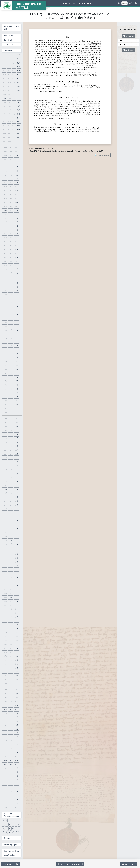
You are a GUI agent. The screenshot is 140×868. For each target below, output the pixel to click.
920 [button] (14, 63)
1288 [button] (10, 532)
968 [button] (14, 110)
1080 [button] (16, 249)
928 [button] (14, 71)
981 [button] (19, 122)
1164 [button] (10, 365)
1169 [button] (5, 373)
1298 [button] (16, 544)
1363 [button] (5, 636)
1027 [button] (5, 183)
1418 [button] (5, 713)
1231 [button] (10, 458)
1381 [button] (5, 660)
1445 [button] (5, 748)
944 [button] (14, 86)
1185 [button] (10, 393)
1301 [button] (10, 554)
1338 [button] (16, 601)
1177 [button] (16, 381)
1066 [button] (5, 234)
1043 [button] (10, 202)
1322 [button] (10, 582)
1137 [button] (10, 330)
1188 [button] (10, 397)
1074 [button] (16, 242)
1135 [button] (16, 326)
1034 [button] (10, 191)
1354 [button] (5, 625)
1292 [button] (16, 536)
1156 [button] (16, 354)
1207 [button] (10, 426)
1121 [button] (5, 310)
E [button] (16, 820)
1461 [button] (10, 768)
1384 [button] (5, 664)
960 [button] (14, 102)
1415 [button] (5, 709)
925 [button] (19, 67)
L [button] (16, 824)
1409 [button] (5, 701)
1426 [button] (16, 721)
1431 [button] (10, 729)
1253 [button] (16, 485)
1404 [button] (10, 694)
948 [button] (14, 90)
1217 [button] (16, 438)
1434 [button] (10, 733)
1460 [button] (5, 768)
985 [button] (19, 126)
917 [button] (19, 59)
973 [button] (19, 114)
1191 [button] (10, 401)
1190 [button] (5, 401)
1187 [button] (5, 397)
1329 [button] (16, 589)
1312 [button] (5, 570)
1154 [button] (5, 354)
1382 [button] (10, 660)
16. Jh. (123, 44)
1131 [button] (10, 322)
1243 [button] (10, 473)
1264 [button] (10, 501)
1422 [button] (10, 717)
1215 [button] (5, 438)
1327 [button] (5, 589)
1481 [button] (5, 796)
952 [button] (14, 94)
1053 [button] (16, 214)
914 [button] (4, 59)
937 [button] (19, 79)
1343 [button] (10, 609)
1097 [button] (10, 273)
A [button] (3, 820)
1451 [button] (5, 756)
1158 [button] (10, 358)
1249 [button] (10, 481)
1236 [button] (5, 466)
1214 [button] (16, 434)
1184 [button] (5, 393)
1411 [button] (16, 701)
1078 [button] (5, 249)
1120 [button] (16, 307)
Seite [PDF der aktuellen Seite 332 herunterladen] (63, 864)
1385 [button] (10, 664)
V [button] (9, 832)
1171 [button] (16, 373)
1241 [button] (16, 470)
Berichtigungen (11, 845)
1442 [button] (5, 745)
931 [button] (9, 75)
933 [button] (19, 75)
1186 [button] (16, 393)
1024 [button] (5, 179)
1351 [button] (5, 621)
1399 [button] (5, 684)
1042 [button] (5, 202)
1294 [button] (10, 540)
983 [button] (9, 126)
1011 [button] (16, 159)
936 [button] (14, 79)
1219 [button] (10, 442)
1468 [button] (16, 776)
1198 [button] (16, 409)
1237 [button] (10, 466)
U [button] (6, 832)
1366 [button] (5, 640)
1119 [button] (10, 307)
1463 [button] (5, 772)
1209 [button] (5, 430)
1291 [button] (10, 536)
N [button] (3, 828)
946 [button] (4, 90)
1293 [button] (5, 540)
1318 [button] (5, 578)
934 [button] (4, 79)
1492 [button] (16, 807)
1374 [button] (16, 648)
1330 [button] (5, 593)
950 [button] (4, 94)
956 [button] (14, 98)
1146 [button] (10, 342)
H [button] (7, 824)
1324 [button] (5, 585)
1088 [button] (10, 261)
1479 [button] (10, 792)
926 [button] (4, 71)
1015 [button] (5, 167)
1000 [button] (5, 147)
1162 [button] (16, 361)
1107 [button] (10, 291)
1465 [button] (16, 772)
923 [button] (9, 67)
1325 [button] (10, 585)
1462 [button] (16, 768)
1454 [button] (5, 760)
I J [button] (10, 824)
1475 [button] (5, 788)
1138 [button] (16, 330)
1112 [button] (5, 299)
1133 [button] (5, 326)
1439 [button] (5, 741)
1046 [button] (10, 206)
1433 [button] (5, 733)
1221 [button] (5, 446)
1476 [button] (10, 788)
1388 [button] (10, 668)
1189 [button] (16, 397)
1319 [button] (10, 578)
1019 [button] (10, 171)
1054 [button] (5, 218)
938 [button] (4, 83)
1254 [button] (5, 489)
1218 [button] (5, 442)
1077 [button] (16, 246)
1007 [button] (10, 155)
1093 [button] (5, 269)
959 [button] (9, 102)
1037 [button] (10, 195)
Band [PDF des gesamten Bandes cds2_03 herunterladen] (77, 864)
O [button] (7, 828)
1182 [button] (10, 389)
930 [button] (4, 75)
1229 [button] (16, 454)
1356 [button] (16, 625)
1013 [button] (10, 163)
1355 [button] (10, 625)
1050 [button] (16, 210)
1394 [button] (10, 676)
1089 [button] (16, 261)
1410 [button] (10, 701)
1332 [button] (16, 593)
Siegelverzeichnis (11, 851)
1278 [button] (5, 521)
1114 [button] (16, 299)
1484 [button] (5, 800)
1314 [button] (16, 570)
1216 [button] (10, 438)
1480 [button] (16, 792)
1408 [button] (16, 697)
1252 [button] (10, 485)
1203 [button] (5, 422)
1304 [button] (10, 558)
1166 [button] (5, 369)
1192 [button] (16, 401)
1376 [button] (10, 652)
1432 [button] (16, 729)
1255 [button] (10, 489)
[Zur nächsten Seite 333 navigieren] (128, 864)
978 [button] (4, 122)
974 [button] (4, 118)
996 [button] (14, 138)
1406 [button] (5, 697)
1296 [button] (5, 544)
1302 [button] (16, 554)
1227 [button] (5, 454)
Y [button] (16, 832)
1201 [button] (10, 419)
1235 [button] (16, 462)
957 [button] (19, 98)
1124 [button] (5, 314)
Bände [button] (66, 4)
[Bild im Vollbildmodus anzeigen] (111, 26)
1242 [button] (5, 473)
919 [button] (9, 63)
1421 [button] (5, 717)
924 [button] (14, 67)
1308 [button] (16, 562)
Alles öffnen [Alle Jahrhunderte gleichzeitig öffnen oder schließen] (128, 36)
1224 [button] (5, 450)
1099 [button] (5, 277)
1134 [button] (10, 326)
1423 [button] (16, 717)
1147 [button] (16, 342)
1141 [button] (16, 334)
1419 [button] (10, 713)
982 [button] (4, 126)
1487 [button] (5, 803)
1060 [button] (5, 226)
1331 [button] (10, 593)
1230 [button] (5, 458)
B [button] (6, 820)
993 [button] (19, 134)
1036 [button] (5, 195)
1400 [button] (5, 690)
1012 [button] (5, 163)
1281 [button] (5, 525)
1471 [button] (16, 780)
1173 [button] (10, 377)
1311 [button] (16, 566)
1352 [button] (10, 621)
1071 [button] (16, 238)
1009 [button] (5, 159)
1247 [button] (16, 477)
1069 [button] (5, 238)
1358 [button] (10, 629)
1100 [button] (5, 283)
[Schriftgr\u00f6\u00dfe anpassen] (131, 3)
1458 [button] (10, 764)
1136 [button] (5, 330)
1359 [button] (16, 629)
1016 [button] (10, 167)
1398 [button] (16, 680)
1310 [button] (10, 566)
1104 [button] (10, 287)
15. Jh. (123, 40)
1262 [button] (16, 497)
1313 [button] (10, 570)
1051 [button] (5, 214)
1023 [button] (16, 175)
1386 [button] (16, 664)
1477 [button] (16, 788)
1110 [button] (10, 295)
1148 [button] (5, 346)
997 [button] (19, 138)
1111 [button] (16, 295)
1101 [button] (10, 283)
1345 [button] (5, 613)
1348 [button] (5, 617)
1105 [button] (16, 287)
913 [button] (19, 55)
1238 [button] (16, 466)
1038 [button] (16, 195)
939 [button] (9, 83)
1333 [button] (5, 597)
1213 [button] (10, 434)
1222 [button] (10, 446)
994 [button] (4, 138)
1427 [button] (5, 725)
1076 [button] (10, 246)
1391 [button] (10, 672)
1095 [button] (16, 269)
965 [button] (19, 106)
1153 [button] (16, 350)
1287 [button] (5, 532)
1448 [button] (5, 752)
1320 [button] (16, 578)
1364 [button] (10, 636)
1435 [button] (16, 733)
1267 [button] (10, 505)
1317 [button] (16, 574)
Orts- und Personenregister (11, 815)
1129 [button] (16, 318)
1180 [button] (16, 385)
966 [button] (4, 110)
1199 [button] (5, 413)
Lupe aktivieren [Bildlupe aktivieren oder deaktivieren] (102, 155)
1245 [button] (5, 477)
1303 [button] (5, 558)
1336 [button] (5, 601)
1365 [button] (16, 636)
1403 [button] (5, 694)
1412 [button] (5, 705)
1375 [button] (5, 652)
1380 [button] (16, 656)
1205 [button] (16, 422)
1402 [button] (16, 690)
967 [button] (9, 110)
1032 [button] (16, 187)
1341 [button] (16, 605)
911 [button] (9, 55)
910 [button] (4, 55)
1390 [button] (5, 672)
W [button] (13, 832)
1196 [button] (5, 409)
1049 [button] (10, 210)
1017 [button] (16, 167)
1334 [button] (10, 597)
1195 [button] (16, 405)
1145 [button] (5, 342)
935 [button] (9, 79)
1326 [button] (16, 585)
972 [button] (14, 114)
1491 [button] (10, 807)
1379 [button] (10, 656)
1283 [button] (16, 525)
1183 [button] (16, 389)
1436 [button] (5, 737)
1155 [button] (10, 354)
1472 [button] (5, 784)
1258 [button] (10, 493)
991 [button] (9, 134)
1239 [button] (5, 470)
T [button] (3, 832)
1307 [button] (10, 562)
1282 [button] (10, 525)
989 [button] (19, 130)
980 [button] (14, 122)
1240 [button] (10, 470)
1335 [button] (16, 597)
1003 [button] (5, 151)
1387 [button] (5, 668)
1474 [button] (16, 784)
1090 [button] (5, 265)
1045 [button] (5, 206)
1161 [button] (10, 361)
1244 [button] (16, 473)
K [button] (13, 824)
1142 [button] (5, 338)
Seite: (119, 3)
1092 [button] (16, 265)
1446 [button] (10, 748)
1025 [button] (10, 179)
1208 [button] (16, 426)
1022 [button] (10, 175)
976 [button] (14, 118)
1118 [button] (5, 307)
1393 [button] (5, 676)
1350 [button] (16, 617)
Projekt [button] (75, 4)
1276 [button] (10, 517)
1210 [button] (10, 430)
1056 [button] (16, 218)
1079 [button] (10, 249)
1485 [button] (10, 800)
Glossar (7, 838)
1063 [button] (5, 230)
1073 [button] (10, 242)
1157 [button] (5, 358)
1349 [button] (10, 617)
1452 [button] (10, 756)
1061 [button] (10, 226)
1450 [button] (16, 752)
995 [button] (9, 138)
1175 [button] (5, 381)
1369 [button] (5, 644)
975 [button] (9, 118)
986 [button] (4, 130)
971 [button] (9, 114)
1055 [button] (10, 218)
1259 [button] (16, 493)
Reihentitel (8, 36)
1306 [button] (5, 562)
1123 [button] (16, 310)
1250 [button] (16, 481)
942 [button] (4, 86)
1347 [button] (16, 613)
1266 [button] (5, 505)
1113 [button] (10, 299)
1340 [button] (10, 605)
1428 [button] (10, 725)
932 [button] (14, 75)
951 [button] (9, 94)
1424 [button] (5, 721)
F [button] (18, 820)
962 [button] (4, 106)
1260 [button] (5, 497)
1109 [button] (5, 295)
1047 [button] (16, 206)
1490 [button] (5, 807)
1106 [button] (5, 291)
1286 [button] (16, 528)
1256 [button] (16, 489)
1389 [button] (16, 668)
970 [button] (4, 114)
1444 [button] (16, 745)
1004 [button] (10, 151)
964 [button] (14, 106)
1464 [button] (10, 772)
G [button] (3, 824)
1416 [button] (10, 709)
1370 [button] (10, 644)
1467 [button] (10, 776)
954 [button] (4, 98)
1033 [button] (5, 191)
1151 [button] (5, 350)
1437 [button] (10, 737)
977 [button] (19, 118)
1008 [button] (16, 155)
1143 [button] (10, 338)
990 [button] (4, 134)
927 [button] (9, 71)
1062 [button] (16, 226)
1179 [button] (10, 385)
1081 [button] (5, 253)
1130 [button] (5, 322)
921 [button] (19, 63)
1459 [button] (16, 764)
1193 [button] (5, 405)
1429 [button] (16, 725)
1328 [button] (10, 589)
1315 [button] (5, 574)
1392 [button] (16, 672)
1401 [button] (10, 690)
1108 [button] (16, 291)
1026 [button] (16, 179)
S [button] (19, 828)
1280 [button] (16, 521)
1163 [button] (5, 365)
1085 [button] (10, 257)
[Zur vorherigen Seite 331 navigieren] (11, 864)
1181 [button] (5, 389)
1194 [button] (10, 405)
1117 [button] (16, 303)
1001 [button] (10, 147)
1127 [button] (5, 318)
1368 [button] (16, 640)
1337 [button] (10, 601)
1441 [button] (16, 741)
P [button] (10, 828)
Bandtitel (8, 40)
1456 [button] (16, 760)
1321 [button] (5, 582)
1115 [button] (5, 303)
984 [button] (14, 126)
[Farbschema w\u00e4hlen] (136, 3)
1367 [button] (10, 640)
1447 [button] (16, 748)
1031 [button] (10, 187)
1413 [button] (10, 705)
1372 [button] (5, 648)
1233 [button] (5, 462)
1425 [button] (10, 721)
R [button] (16, 828)
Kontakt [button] (86, 4)
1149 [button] (10, 346)
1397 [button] (10, 680)
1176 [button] (10, 381)
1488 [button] (10, 803)
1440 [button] (10, 741)
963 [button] (9, 106)
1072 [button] (5, 242)
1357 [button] (5, 629)
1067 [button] (10, 234)
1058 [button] (10, 222)
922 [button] (4, 67)
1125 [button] (10, 314)
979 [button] (9, 122)
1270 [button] (10, 509)
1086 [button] (16, 257)
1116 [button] (10, 303)
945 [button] (19, 86)
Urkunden (8, 51)
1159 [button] (16, 358)
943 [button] (9, 86)
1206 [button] (5, 426)
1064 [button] (10, 230)
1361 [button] (10, 633)
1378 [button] (5, 656)
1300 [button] (5, 554)
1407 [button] (10, 697)
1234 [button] (10, 462)
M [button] (19, 824)
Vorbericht (8, 44)
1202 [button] (16, 419)
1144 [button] (16, 338)
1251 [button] (5, 485)
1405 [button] (16, 694)
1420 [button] (16, 713)
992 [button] (14, 134)
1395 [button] (16, 676)
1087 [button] (5, 261)
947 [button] (9, 90)
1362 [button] (16, 633)
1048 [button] (5, 210)
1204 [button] (10, 422)
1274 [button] (16, 513)
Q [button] (13, 828)
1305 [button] (16, 558)
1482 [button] (10, 796)
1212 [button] (5, 434)
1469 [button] (5, 780)
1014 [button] (16, 163)
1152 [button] (10, 350)
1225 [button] (10, 450)
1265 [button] (16, 501)
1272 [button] (5, 513)
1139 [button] (5, 334)
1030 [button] (5, 187)
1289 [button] (16, 532)
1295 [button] (16, 540)
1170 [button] (10, 373)
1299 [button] (5, 548)
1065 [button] (16, 230)
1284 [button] (5, 528)
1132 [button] (16, 322)
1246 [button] (10, 477)
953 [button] (19, 94)
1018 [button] (5, 171)
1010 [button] (10, 159)
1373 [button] (10, 648)
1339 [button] (5, 605)
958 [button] (4, 102)
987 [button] (9, 130)
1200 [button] (5, 419)
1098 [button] (16, 273)
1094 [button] (10, 269)
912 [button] (14, 55)
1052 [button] (10, 214)
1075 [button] (5, 246)
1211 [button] (16, 430)
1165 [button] (16, 365)
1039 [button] (5, 198)
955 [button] (9, 98)
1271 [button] (16, 509)
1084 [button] (5, 257)
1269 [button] (5, 509)
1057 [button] (5, 222)
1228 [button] (10, 454)
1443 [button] (10, 745)
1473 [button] (10, 784)
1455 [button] (10, 760)
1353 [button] (16, 621)
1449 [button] (10, 752)
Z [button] (19, 832)
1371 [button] (16, 644)
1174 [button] (16, 377)
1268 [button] (16, 505)
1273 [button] (10, 513)
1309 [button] (5, 566)
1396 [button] (5, 680)
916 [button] (14, 59)
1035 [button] (16, 191)
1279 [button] (10, 521)
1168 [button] (16, 369)
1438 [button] (16, 737)
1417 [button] (16, 709)
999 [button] (9, 141)
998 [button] (4, 141)
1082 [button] (10, 253)
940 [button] (14, 83)
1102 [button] (16, 283)
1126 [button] (16, 314)
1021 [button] (5, 175)
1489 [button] (16, 803)
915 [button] (9, 59)
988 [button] (14, 130)
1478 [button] (5, 792)
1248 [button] (5, 481)
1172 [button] (5, 377)
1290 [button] (5, 536)
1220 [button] (16, 442)
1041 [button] (16, 198)
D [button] (12, 820)
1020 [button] (16, 171)
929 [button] (19, 71)
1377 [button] (16, 652)
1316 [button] (10, 574)
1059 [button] (16, 222)
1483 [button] (16, 796)
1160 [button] (5, 361)
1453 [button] (16, 756)
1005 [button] (16, 151)
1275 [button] (5, 517)
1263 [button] (5, 501)
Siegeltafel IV (9, 855)
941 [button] (19, 83)
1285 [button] (10, 528)
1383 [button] (16, 660)
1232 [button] (16, 458)
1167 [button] (10, 369)
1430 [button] (5, 729)
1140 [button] (10, 334)
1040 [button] (10, 198)
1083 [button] (16, 253)
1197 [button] (10, 409)
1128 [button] (10, 318)
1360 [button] (5, 633)
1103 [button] (5, 287)
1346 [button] (10, 613)
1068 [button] (16, 234)
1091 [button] (10, 265)
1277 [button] (16, 517)
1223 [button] (16, 446)
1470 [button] (10, 780)
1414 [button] (16, 705)
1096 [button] (5, 273)
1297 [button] (10, 544)
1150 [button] (16, 346)
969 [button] (19, 110)
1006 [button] (5, 155)
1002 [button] (16, 147)
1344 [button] (16, 609)
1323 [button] (16, 582)
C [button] (9, 820)
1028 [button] (10, 183)
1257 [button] (5, 493)
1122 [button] (10, 310)
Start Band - (11, 28)
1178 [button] (5, 385)
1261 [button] (10, 497)
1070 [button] (10, 238)
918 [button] (4, 63)
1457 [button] (5, 764)
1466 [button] (5, 776)
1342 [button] (5, 609)
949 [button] (19, 90)
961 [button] (19, 102)
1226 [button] (16, 450)
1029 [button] (16, 183)
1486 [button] (16, 800)
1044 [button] (16, 202)
